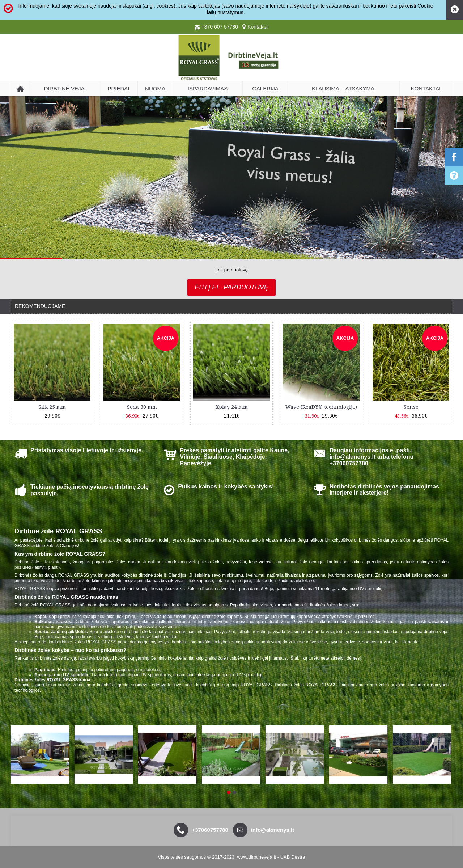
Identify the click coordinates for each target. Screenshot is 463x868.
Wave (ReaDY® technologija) (321, 407)
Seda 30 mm (142, 407)
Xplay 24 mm (232, 407)
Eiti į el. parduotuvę (231, 287)
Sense (411, 407)
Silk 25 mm (52, 407)
